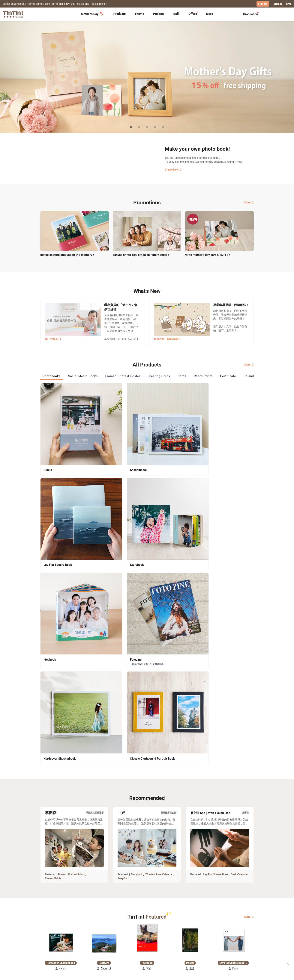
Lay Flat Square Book (216, 621)
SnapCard (123, 625)
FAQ (289, 4)
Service (113, 946)
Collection (47, 940)
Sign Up (263, 4)
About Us (147, 940)
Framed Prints (77, 621)
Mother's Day (92, 14)
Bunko (62, 621)
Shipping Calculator (81, 940)
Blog (144, 946)
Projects (159, 14)
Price (72, 946)
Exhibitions (47, 946)
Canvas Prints (53, 625)
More (249, 202)
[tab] (120, 14)
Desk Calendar (239, 621)
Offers (193, 14)
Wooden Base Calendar (159, 621)
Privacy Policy (117, 951)
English (247, 974)
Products (120, 14)
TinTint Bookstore (179, 940)
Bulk (177, 14)
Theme (139, 14)
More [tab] (210, 14)
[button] (61, 689)
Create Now (173, 169)
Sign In (277, 4)
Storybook (137, 621)
